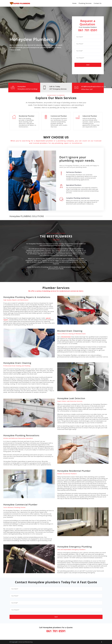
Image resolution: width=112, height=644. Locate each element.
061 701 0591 (88, 30)
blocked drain (66, 337)
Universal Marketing (25, 642)
